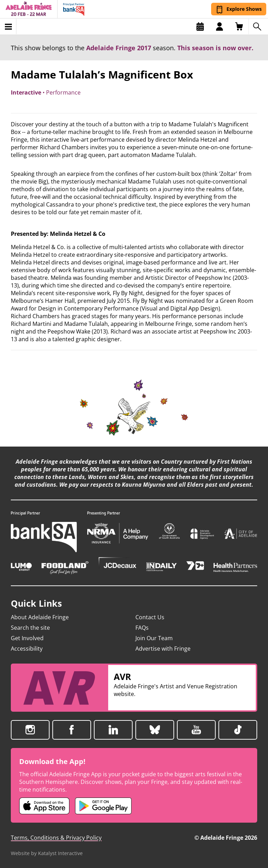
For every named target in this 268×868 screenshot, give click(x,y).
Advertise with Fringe (163, 649)
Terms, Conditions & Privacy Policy (56, 838)
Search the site (30, 628)
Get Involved (27, 638)
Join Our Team (154, 638)
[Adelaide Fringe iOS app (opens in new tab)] (44, 806)
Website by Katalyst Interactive (47, 853)
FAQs (142, 628)
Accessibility (27, 649)
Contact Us (150, 617)
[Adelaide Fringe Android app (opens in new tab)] (103, 806)
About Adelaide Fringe (40, 617)
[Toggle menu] (8, 27)
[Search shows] (258, 27)
